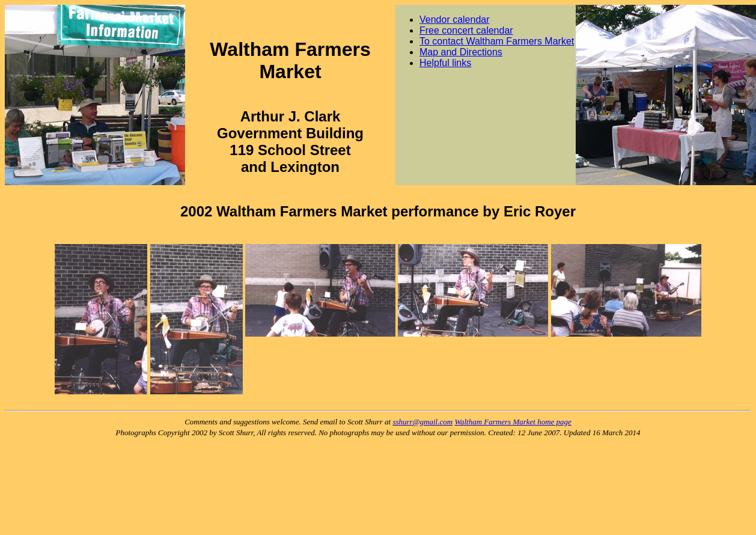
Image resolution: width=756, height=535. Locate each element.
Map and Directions (461, 52)
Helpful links (445, 63)
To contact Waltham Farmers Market (497, 41)
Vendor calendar (455, 20)
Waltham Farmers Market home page (513, 422)
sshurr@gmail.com (422, 422)
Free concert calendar (466, 30)
